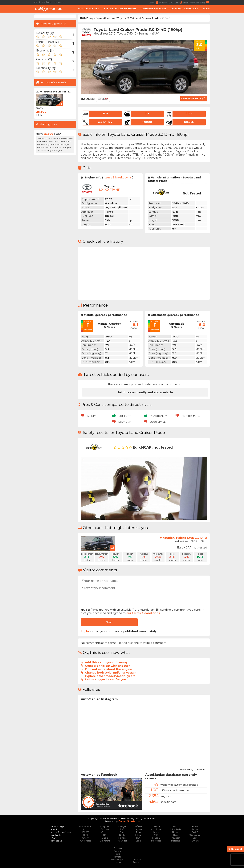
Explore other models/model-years (110, 676)
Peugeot (176, 838)
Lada (138, 841)
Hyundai (122, 841)
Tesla (118, 854)
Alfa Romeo (86, 826)
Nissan (176, 832)
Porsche (176, 841)
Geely (122, 835)
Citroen (105, 829)
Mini (176, 826)
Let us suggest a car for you (106, 679)
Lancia (156, 826)
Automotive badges (185, 9)
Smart (195, 841)
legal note (47, 2)
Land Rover (156, 829)
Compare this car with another (107, 666)
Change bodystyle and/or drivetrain (111, 673)
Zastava (136, 860)
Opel (176, 835)
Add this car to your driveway (106, 662)
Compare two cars (154, 9)
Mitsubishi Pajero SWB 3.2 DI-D (183, 538)
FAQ (53, 838)
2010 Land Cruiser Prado (144, 18)
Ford (122, 832)
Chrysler (105, 826)
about (37, 2)
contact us (59, 2)
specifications (106, 18)
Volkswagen (118, 860)
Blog (206, 9)
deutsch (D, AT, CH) (171, 2)
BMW (85, 832)
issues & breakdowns (118, 177)
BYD (85, 835)
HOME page (88, 18)
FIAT (122, 829)
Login (154, 2)
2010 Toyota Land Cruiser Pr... (54, 92)
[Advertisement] (228, 72)
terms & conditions (61, 832)
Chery (85, 838)
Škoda (136, 862)
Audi (85, 829)
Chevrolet (86, 841)
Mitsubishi (176, 829)
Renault (195, 826)
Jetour (138, 835)
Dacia (105, 838)
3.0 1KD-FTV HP (109, 190)
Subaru (118, 848)
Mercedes (156, 841)
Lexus (156, 832)
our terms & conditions (143, 613)
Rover (195, 829)
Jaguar (138, 829)
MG (156, 835)
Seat (195, 838)
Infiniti (138, 826)
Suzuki (118, 851)
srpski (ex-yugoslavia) (196, 2)
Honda (122, 838)
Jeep (138, 832)
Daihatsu (105, 841)
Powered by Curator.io (193, 769)
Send (109, 622)
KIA (138, 838)
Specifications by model (120, 9)
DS (105, 835)
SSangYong (195, 835)
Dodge (122, 826)
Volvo (118, 862)
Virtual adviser (89, 9)
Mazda (156, 838)
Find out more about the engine (109, 669)
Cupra (105, 832)
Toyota (122, 18)
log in (85, 631)
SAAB (195, 832)
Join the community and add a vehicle (145, 392)
